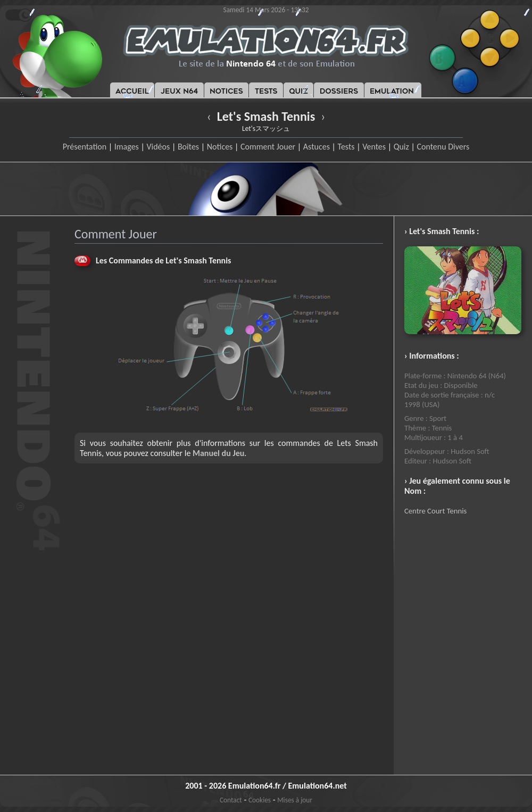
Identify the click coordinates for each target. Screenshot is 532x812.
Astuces (317, 147)
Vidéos (158, 147)
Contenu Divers (443, 147)
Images (127, 147)
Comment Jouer (268, 147)
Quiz (401, 147)
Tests (346, 147)
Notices (220, 147)
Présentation (85, 147)
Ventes (374, 147)
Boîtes (188, 147)
